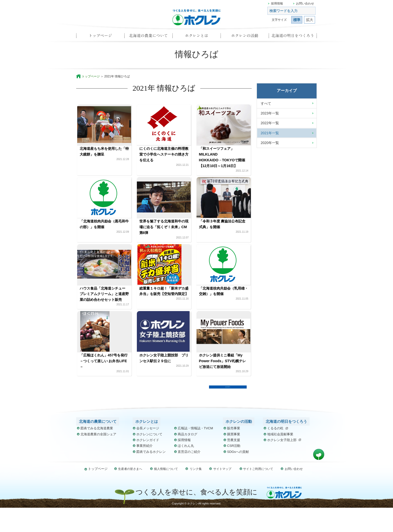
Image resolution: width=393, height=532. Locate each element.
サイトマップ (222, 493)
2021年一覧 (270, 133)
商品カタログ (187, 458)
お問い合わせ (305, 4)
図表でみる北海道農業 (97, 453)
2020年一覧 (270, 143)
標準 (297, 20)
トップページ (100, 37)
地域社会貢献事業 (280, 458)
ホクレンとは (197, 37)
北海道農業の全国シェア (98, 458)
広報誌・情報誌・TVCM (195, 453)
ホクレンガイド (148, 464)
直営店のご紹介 (189, 476)
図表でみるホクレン (151, 476)
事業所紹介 (144, 470)
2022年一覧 (270, 123)
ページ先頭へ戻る (319, 479)
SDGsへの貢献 (238, 476)
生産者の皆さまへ (131, 493)
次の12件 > (228, 408)
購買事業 (234, 458)
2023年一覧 (270, 113)
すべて (266, 103)
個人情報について (167, 493)
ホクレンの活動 (245, 37)
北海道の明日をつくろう (293, 37)
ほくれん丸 (186, 470)
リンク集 (196, 493)
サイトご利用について (257, 493)
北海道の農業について (148, 37)
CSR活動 (234, 470)
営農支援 (234, 464)
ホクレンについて (149, 458)
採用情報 (277, 4)
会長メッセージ (148, 453)
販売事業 (234, 453)
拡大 (310, 20)
